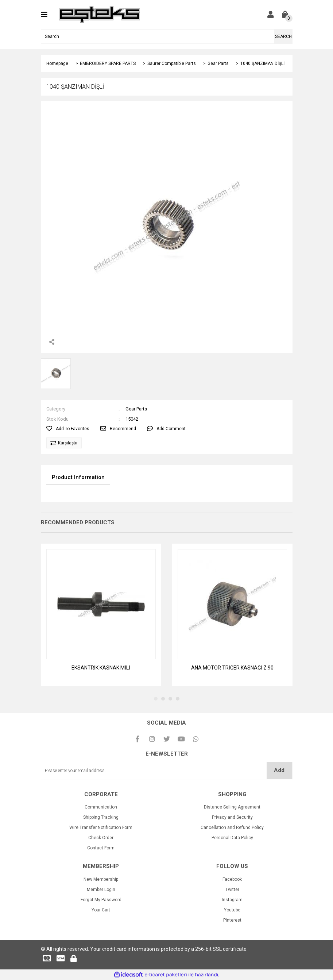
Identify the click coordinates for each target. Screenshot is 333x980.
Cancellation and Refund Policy (232, 827)
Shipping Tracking (101, 817)
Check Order (101, 838)
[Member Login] (271, 15)
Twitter (232, 890)
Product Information (78, 477)
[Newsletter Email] (167, 771)
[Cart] (285, 15)
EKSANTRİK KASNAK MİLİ (101, 668)
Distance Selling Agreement (232, 807)
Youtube (232, 910)
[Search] (167, 36)
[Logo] (100, 14)
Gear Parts (136, 409)
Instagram (232, 900)
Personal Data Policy (232, 838)
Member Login (101, 890)
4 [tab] (178, 699)
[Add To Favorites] (68, 429)
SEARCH (283, 36)
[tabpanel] (101, 615)
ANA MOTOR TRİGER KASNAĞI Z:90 (232, 668)
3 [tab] (170, 699)
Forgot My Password (101, 900)
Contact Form (101, 848)
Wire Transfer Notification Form (101, 827)
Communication (101, 807)
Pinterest (232, 920)
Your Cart (101, 910)
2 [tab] (163, 699)
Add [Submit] (279, 770)
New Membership (101, 879)
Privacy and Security (232, 817)
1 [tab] (156, 699)
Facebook (232, 879)
